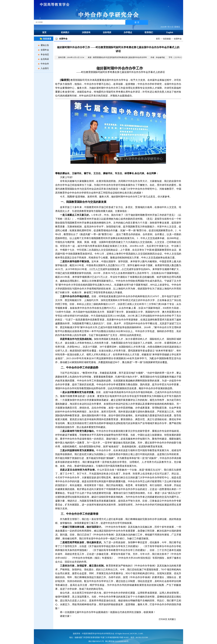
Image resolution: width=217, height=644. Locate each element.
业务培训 (107, 32)
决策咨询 (86, 32)
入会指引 (45, 68)
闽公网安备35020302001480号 (117, 641)
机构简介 (65, 32)
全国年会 (45, 50)
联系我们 (149, 32)
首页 (44, 32)
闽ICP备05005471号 (96, 641)
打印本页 (163, 619)
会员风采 (45, 59)
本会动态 (45, 54)
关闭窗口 (172, 619)
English (170, 32)
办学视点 (128, 32)
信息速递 (167, 39)
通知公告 (45, 45)
